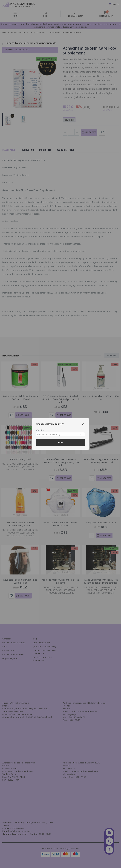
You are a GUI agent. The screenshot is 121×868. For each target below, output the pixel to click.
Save (60, 442)
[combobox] (60, 434)
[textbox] (60, 434)
